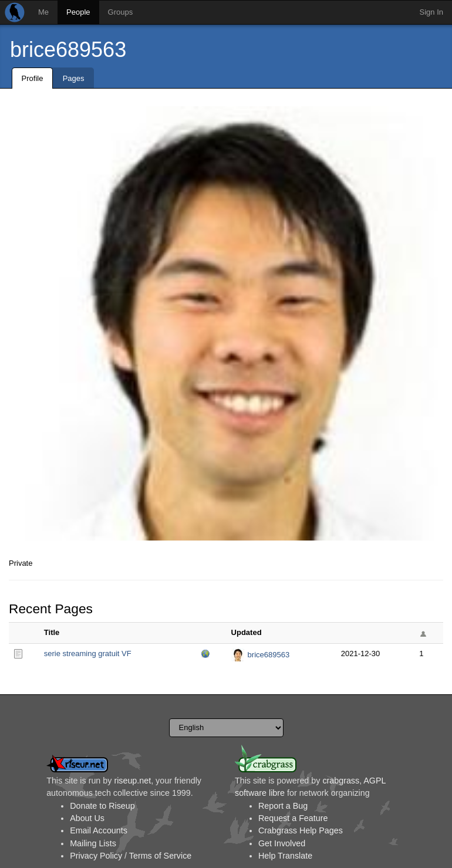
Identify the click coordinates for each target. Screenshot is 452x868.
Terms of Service (160, 856)
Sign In (431, 12)
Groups (121, 12)
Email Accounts (99, 830)
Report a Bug (283, 806)
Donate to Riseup (102, 806)
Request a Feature (293, 818)
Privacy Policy (96, 856)
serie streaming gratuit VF (88, 653)
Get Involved (282, 843)
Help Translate (285, 856)
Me (43, 12)
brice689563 (68, 50)
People (78, 12)
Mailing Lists (93, 843)
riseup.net (132, 781)
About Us (87, 818)
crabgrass (341, 781)
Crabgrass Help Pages (301, 830)
